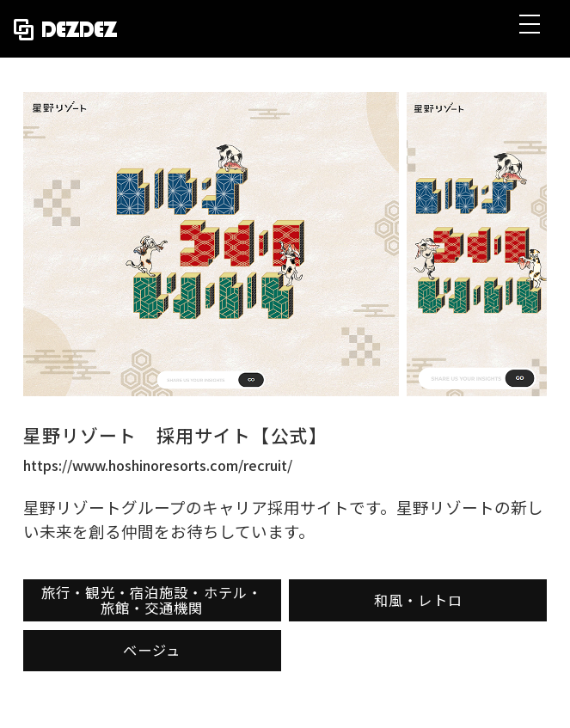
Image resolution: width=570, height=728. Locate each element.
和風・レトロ (418, 600)
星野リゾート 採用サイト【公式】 (176, 435)
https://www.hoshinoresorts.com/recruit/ (158, 465)
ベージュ (152, 650)
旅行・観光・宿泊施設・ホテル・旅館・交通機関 (152, 600)
